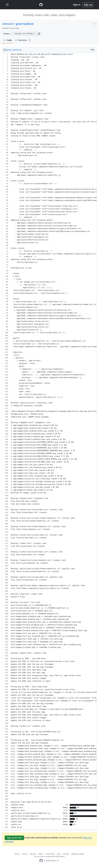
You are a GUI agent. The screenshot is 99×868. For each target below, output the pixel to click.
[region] (49, 441)
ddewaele (8, 24)
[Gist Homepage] (41, 5)
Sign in (77, 5)
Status (41, 854)
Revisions (23, 40)
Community (50, 854)
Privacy (25, 854)
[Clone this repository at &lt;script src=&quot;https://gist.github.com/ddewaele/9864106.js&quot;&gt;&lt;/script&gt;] (25, 34)
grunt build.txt (25, 24)
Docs (59, 854)
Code (8, 40)
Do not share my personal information (50, 856)
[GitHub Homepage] (41, 861)
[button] (39, 34)
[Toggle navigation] (7, 5)
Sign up (88, 5)
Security (33, 854)
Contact (66, 854)
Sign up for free (14, 838)
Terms (17, 854)
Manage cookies (78, 854)
